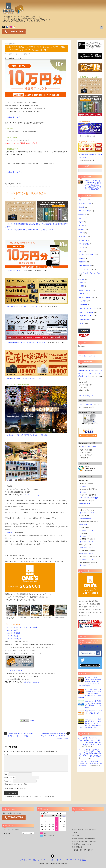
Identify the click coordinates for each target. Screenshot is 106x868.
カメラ (81, 251)
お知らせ (81, 248)
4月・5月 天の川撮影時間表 (89, 498)
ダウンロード (84, 486)
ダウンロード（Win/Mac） (89, 513)
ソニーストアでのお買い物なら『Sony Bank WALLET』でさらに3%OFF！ (31, 230)
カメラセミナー (84, 218)
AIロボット (82, 229)
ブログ (72, 860)
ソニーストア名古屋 (13, 633)
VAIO (81, 282)
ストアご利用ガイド (86, 396)
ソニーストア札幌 (13, 630)
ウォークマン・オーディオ (88, 308)
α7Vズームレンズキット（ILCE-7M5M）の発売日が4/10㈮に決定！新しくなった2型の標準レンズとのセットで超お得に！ (93, 185)
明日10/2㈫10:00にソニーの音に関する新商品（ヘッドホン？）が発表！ (19, 735)
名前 (6, 774)
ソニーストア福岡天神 (14, 639)
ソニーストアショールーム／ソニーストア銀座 (22, 627)
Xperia (82, 293)
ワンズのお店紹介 (81, 860)
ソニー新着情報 (84, 244)
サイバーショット (85, 266)
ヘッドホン (83, 301)
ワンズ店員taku (10, 54)
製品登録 (89, 404)
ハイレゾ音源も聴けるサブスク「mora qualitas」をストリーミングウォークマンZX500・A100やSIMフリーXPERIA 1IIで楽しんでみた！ (90, 741)
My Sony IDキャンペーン (15, 117)
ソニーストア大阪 (13, 636)
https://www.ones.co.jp (32, 495)
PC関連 (82, 286)
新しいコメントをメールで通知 (16, 784)
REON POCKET (83, 236)
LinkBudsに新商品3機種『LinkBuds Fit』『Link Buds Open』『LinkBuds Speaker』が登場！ (56, 736)
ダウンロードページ (86, 530)
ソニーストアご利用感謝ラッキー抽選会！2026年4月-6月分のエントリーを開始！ (93, 704)
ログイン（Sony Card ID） (89, 447)
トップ (21, 860)
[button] (7, 834)
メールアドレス (9, 778)
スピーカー (83, 304)
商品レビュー (83, 200)
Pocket (32, 720)
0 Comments (32, 54)
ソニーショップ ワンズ (90, 647)
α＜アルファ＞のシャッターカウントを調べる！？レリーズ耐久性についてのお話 (90, 764)
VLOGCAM (83, 262)
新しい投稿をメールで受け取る (16, 788)
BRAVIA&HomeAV (85, 319)
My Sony (83, 404)
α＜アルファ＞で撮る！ (87, 255)
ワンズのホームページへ (15, 670)
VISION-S (81, 225)
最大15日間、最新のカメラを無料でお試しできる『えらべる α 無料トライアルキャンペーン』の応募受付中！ (90, 693)
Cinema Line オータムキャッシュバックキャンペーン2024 (26, 343)
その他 (81, 323)
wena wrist (82, 214)
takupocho (10, 532)
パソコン (81, 279)
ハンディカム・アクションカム (90, 273)
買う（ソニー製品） (31, 860)
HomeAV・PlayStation (86, 312)
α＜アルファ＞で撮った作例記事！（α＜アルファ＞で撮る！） (27, 435)
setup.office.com (85, 519)
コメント (7, 754)
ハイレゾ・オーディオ (86, 298)
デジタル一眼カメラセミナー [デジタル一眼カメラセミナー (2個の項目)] (87, 356)
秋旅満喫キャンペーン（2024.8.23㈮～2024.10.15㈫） (25, 379)
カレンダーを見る (28, 833)
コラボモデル (83, 240)
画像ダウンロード (86, 503)
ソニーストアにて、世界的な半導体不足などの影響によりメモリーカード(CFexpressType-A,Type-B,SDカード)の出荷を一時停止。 (90, 723)
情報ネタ (81, 207)
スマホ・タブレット (85, 290)
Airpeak (81, 222)
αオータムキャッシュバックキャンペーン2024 (22, 307)
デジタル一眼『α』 (86, 269)
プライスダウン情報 (85, 203)
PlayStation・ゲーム (86, 315)
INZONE (81, 233)
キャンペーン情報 (21, 54)
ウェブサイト (8, 781)
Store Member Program (86, 370)
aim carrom (84, 758)
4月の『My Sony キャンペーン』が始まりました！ (93, 712)
